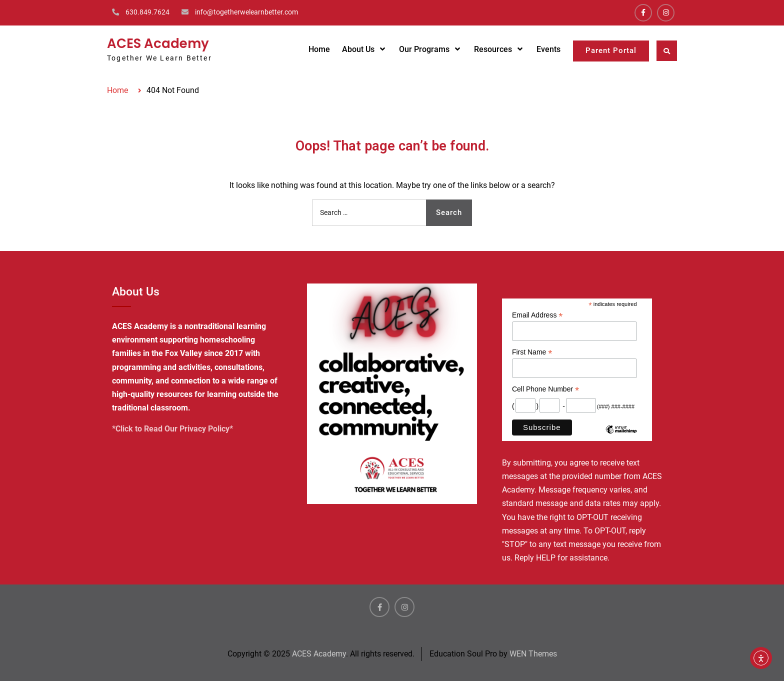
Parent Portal (611, 50)
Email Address (537, 315)
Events (548, 49)
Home (319, 49)
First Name (532, 352)
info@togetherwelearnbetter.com (246, 12)
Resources (493, 49)
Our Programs (424, 49)
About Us (358, 49)
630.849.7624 (147, 12)
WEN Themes (533, 654)
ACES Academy (158, 43)
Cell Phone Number (545, 389)
